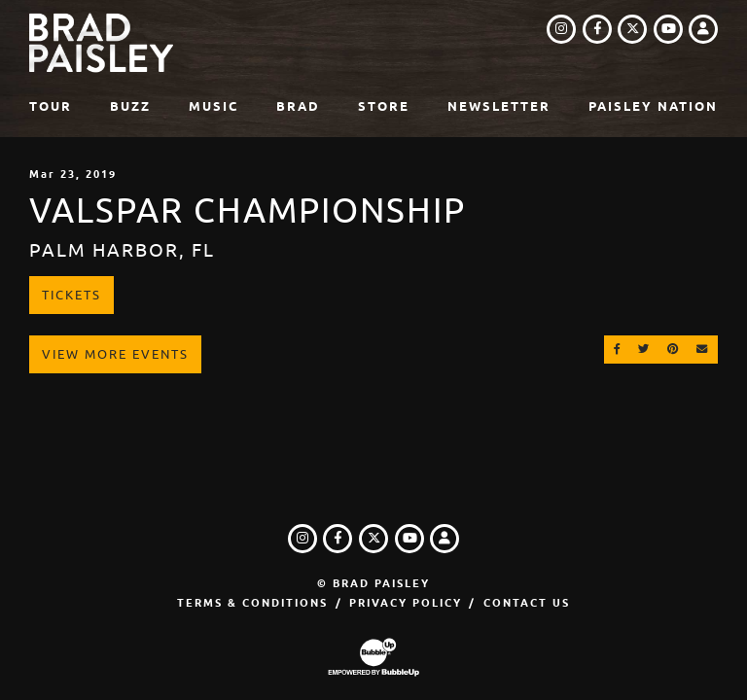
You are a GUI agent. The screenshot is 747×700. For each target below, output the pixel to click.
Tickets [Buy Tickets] (71, 295)
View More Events (115, 354)
